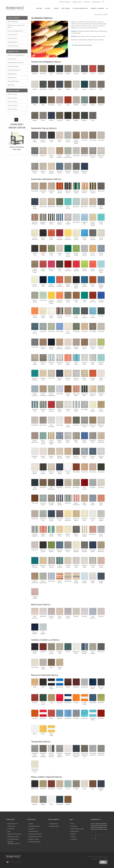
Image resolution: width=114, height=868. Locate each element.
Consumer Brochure (34, 826)
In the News (11, 829)
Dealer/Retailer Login (35, 842)
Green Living (11, 826)
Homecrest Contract (13, 836)
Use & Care (74, 826)
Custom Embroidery (13, 839)
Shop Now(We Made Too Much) (14, 843)
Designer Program (34, 839)
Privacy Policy (104, 859)
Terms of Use (95, 859)
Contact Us (74, 839)
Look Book (32, 829)
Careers (73, 836)
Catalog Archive (33, 831)
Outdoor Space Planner (35, 834)
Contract (87, 2)
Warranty (74, 834)
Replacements (54, 824)
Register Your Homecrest (15, 834)
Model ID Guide (54, 826)
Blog (9, 831)
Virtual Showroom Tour (35, 836)
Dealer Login (96, 2)
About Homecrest (13, 824)
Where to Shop (77, 2)
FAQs (73, 824)
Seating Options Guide (77, 829)
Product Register (65, 2)
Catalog (31, 824)
